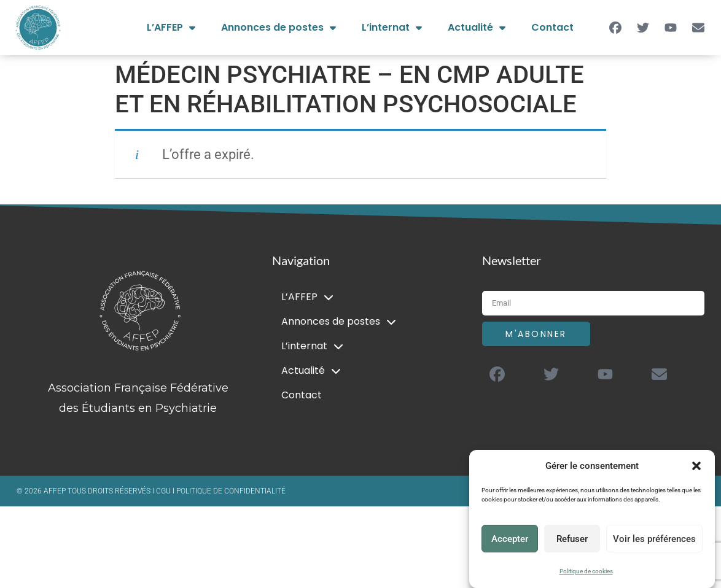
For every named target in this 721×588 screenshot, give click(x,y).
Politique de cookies (586, 571)
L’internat (392, 28)
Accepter (510, 539)
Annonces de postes (279, 28)
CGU (164, 491)
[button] (696, 466)
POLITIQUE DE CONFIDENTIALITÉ (231, 491)
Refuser (572, 539)
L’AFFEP (171, 28)
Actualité (477, 28)
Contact (552, 27)
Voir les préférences (654, 539)
